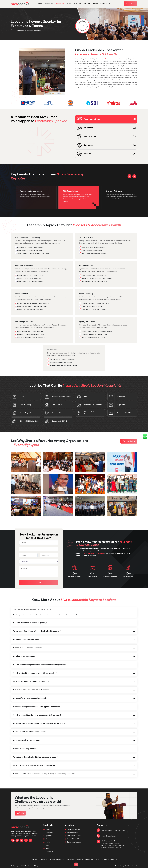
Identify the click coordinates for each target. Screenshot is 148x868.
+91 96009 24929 (108, 830)
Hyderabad (44, 859)
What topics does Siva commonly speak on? (31, 681)
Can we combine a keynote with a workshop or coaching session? (40, 665)
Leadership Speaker (74, 829)
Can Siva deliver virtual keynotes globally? (30, 623)
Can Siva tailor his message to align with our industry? (35, 673)
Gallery (87, 4)
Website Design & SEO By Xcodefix (126, 866)
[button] (129, 176)
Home (40, 4)
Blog (69, 4)
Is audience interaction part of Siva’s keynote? (32, 690)
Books (95, 4)
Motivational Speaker (74, 836)
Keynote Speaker (73, 833)
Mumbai (53, 859)
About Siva (49, 4)
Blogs (47, 845)
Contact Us (105, 4)
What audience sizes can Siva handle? (28, 648)
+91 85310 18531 (120, 830)
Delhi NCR (61, 859)
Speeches (21, 30)
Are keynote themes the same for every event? (32, 610)
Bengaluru (35, 859)
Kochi (73, 859)
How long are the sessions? (24, 656)
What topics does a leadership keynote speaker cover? (35, 757)
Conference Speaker (74, 842)
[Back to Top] (76, 864)
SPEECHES (60, 4)
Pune (68, 859)
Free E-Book (130, 4)
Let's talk (20, 813)
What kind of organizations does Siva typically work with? (37, 707)
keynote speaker (107, 59)
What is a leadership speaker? (25, 749)
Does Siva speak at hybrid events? (27, 740)
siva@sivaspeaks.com (109, 836)
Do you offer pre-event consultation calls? (30, 698)
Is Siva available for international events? (30, 732)
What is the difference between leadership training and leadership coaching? (44, 774)
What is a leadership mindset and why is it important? (35, 765)
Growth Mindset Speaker (75, 839)
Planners (77, 4)
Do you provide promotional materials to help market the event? (39, 723)
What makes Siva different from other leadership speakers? (37, 631)
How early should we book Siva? (26, 639)
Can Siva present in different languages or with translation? (37, 715)
